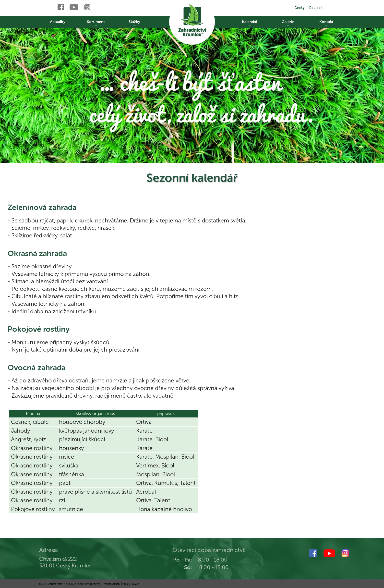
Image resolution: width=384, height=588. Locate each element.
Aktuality (58, 22)
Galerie (288, 24)
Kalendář (250, 24)
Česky (300, 8)
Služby (134, 24)
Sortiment (96, 24)
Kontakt (326, 24)
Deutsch (316, 8)
